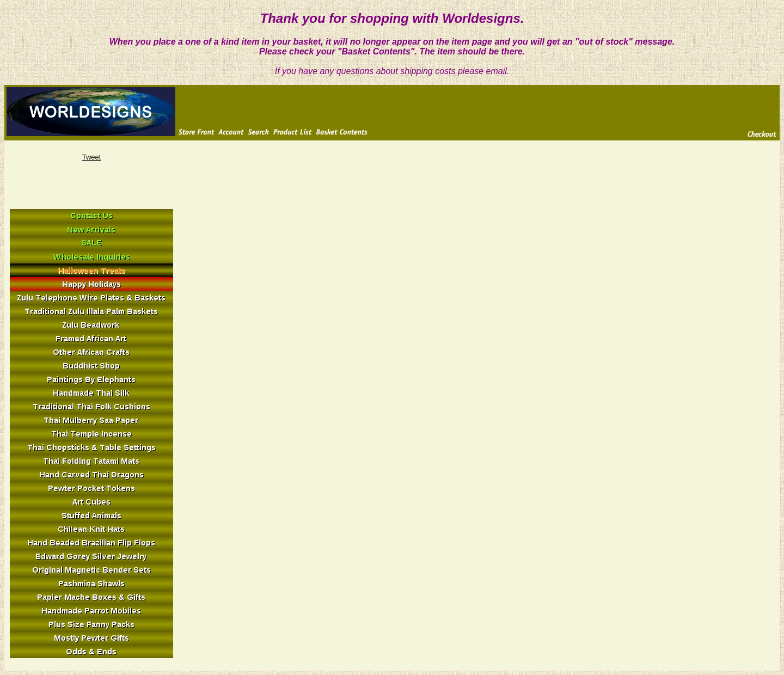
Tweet (92, 157)
